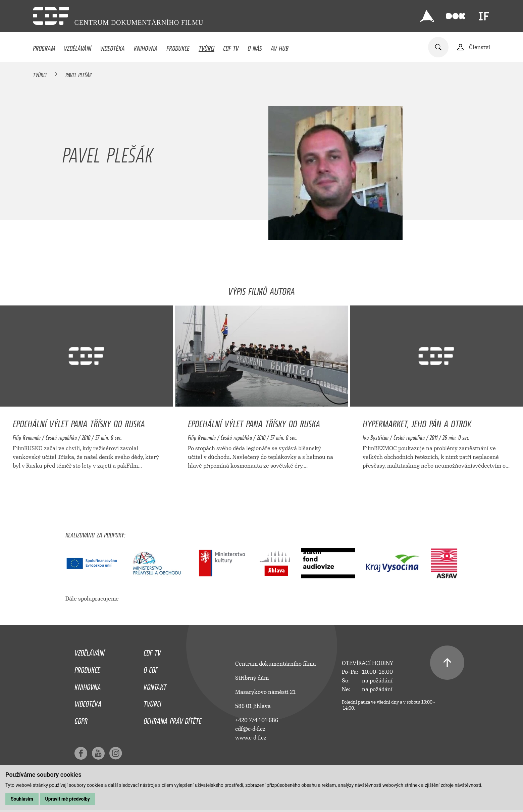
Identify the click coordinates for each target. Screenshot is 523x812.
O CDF (151, 668)
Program (44, 47)
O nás (255, 47)
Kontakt (155, 685)
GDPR (81, 719)
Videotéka (112, 47)
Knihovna (146, 47)
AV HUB (280, 47)
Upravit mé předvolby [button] (68, 799)
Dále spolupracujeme (92, 599)
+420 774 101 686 (257, 720)
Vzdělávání (77, 47)
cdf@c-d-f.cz (250, 729)
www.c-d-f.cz (251, 738)
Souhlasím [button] (22, 799)
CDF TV (231, 47)
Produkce (178, 47)
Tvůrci (206, 47)
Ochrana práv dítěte (172, 719)
